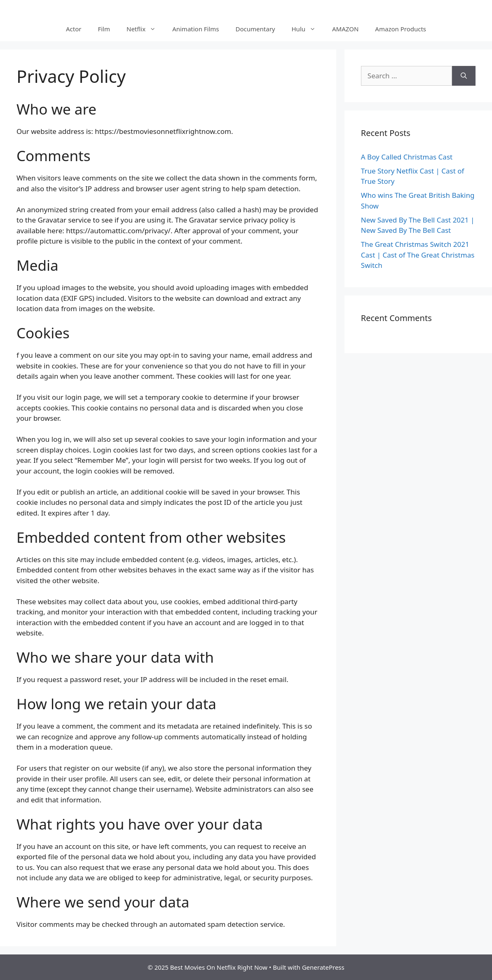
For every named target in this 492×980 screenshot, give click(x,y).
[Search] (464, 76)
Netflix (145, 29)
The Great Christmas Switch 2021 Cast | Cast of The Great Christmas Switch (418, 255)
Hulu (308, 29)
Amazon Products (401, 29)
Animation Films (196, 29)
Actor (74, 29)
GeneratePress (323, 967)
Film (104, 29)
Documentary (255, 29)
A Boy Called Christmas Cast (407, 157)
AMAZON (345, 29)
